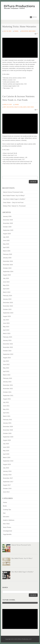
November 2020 (8, 430)
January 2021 (7, 423)
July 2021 (6, 402)
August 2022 (7, 358)
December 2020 (8, 427)
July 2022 (6, 361)
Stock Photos (7, 527)
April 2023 (6, 330)
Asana (5, 502)
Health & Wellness (20, 107)
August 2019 (7, 464)
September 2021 (8, 396)
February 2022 (8, 378)
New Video (32, 31)
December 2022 (8, 344)
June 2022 (6, 364)
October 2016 (7, 488)
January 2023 (7, 340)
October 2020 (7, 433)
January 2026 (7, 216)
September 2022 (8, 354)
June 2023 (6, 323)
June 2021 (6, 406)
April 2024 (6, 289)
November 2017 (8, 478)
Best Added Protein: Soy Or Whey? (14, 196)
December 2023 (8, 303)
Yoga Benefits (7, 534)
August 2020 (7, 440)
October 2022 (7, 351)
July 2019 (6, 468)
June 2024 (6, 282)
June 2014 (6, 492)
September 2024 (8, 271)
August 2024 (7, 275)
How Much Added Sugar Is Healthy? (14, 199)
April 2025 (6, 247)
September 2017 (8, 482)
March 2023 (7, 333)
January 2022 (7, 382)
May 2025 (6, 244)
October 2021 (7, 392)
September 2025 (8, 230)
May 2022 (6, 368)
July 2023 (6, 320)
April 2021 (6, 413)
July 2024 (6, 278)
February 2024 (8, 296)
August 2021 (7, 399)
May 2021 (6, 409)
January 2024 (7, 299)
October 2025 (7, 227)
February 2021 (8, 420)
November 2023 (8, 306)
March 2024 (7, 292)
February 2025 (8, 254)
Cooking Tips (7, 510)
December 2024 (8, 261)
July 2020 (6, 444)
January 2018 (7, 475)
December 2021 (8, 385)
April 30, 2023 (8, 105)
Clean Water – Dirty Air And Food (13, 202)
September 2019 (8, 461)
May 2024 (6, 285)
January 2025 (7, 258)
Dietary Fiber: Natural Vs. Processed (14, 206)
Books (5, 506)
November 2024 (8, 265)
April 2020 (6, 454)
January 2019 (7, 471)
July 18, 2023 (7, 31)
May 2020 (6, 451)
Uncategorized (7, 531)
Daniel (16, 31)
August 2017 (7, 485)
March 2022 (7, 375)
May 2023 (6, 327)
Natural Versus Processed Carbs (13, 192)
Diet (5, 107)
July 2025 (6, 237)
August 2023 (7, 316)
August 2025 (7, 234)
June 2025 (6, 240)
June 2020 (6, 447)
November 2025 (8, 223)
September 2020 (8, 437)
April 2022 (6, 371)
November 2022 (8, 347)
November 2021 (8, 389)
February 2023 (8, 337)
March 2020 (7, 457)
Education (25, 31)
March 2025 (7, 251)
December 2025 (8, 220)
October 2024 (7, 268)
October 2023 (7, 309)
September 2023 (8, 313)
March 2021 (7, 416)
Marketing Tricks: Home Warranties (19, 26)
